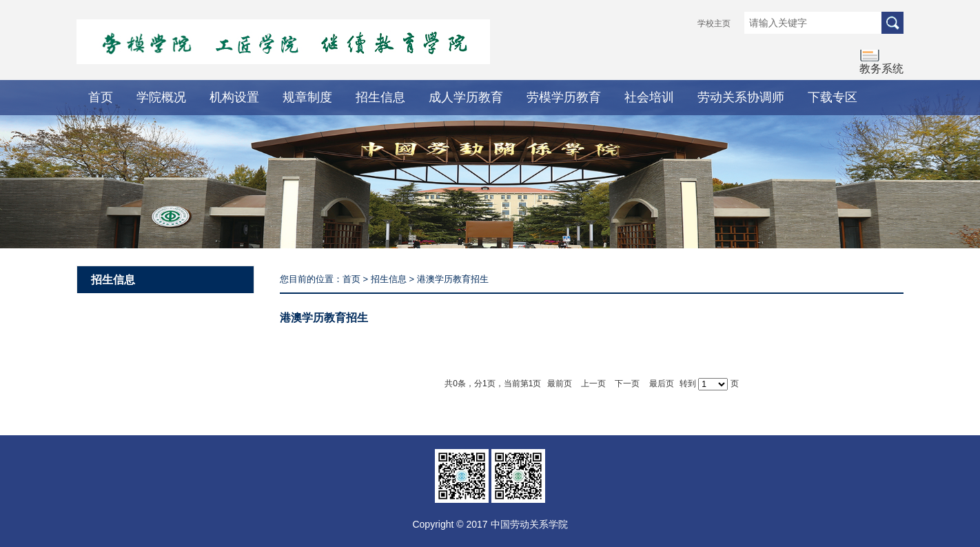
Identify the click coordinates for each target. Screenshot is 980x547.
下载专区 (833, 97)
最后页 (662, 384)
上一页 (593, 384)
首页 (101, 97)
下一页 (627, 384)
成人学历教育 (466, 97)
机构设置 (234, 97)
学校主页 (714, 23)
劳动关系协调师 (741, 97)
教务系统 (881, 69)
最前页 (560, 384)
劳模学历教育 (564, 97)
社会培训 (649, 97)
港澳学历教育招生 (453, 279)
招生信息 (380, 97)
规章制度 (307, 97)
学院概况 (161, 97)
